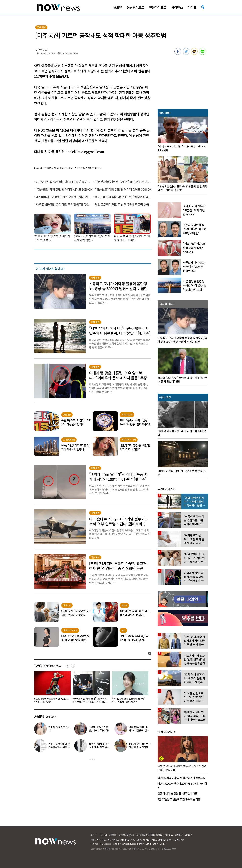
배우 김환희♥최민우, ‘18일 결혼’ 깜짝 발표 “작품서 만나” (99, 747)
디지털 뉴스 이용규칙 (174, 835)
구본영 (39, 50)
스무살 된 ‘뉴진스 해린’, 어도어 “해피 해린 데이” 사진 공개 (99, 730)
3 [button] (95, 759)
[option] (51, 688)
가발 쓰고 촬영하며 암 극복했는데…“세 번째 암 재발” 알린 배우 (59, 747)
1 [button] (90, 759)
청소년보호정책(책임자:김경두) (149, 835)
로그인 (94, 835)
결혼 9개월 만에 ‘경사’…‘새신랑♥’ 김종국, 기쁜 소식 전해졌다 (140, 730)
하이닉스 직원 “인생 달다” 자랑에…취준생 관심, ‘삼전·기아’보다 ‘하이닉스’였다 (129, 702)
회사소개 (103, 835)
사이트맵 (189, 835)
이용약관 (113, 835)
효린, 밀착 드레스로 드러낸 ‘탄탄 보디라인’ (140, 746)
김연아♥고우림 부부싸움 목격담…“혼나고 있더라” (51, 700)
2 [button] (92, 759)
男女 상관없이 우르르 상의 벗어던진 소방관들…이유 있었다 (90, 700)
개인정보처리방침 (127, 835)
